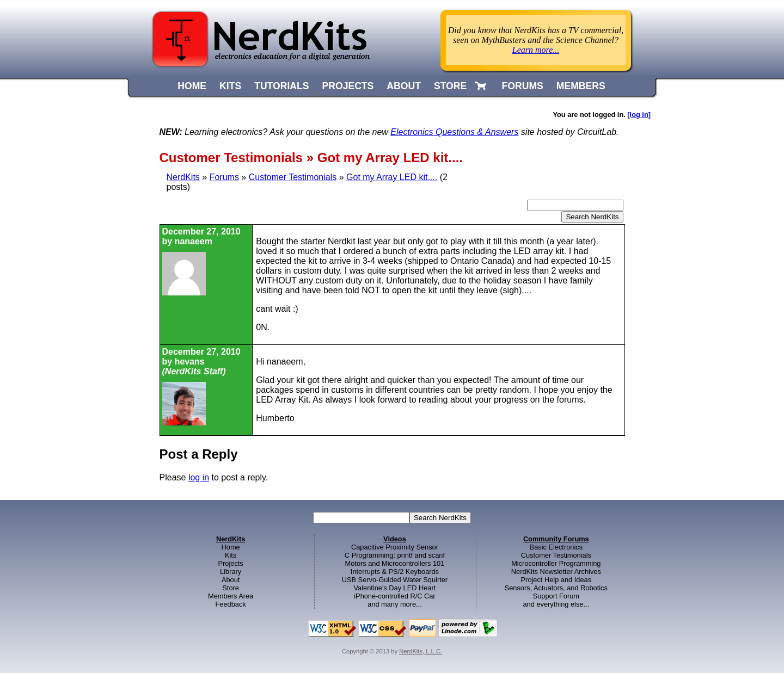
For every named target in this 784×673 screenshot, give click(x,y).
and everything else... (556, 604)
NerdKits (183, 177)
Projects (231, 563)
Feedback (231, 604)
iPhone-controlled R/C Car (394, 596)
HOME (192, 86)
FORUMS (523, 86)
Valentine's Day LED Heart (395, 588)
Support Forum (556, 596)
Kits (231, 555)
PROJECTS (348, 86)
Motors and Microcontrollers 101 (395, 563)
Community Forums (556, 539)
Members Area (231, 596)
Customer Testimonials (293, 177)
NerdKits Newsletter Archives (556, 572)
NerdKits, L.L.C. (421, 651)
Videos (395, 539)
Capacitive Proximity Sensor (395, 547)
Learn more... (536, 50)
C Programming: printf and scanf (395, 555)
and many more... (395, 604)
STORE (450, 86)
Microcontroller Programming (556, 563)
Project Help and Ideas (556, 580)
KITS (230, 86)
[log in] (639, 115)
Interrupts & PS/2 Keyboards (395, 572)
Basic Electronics (556, 547)
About (231, 580)
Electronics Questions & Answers (454, 132)
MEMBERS (581, 86)
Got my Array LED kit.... (392, 177)
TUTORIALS (281, 86)
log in (199, 477)
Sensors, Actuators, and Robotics (556, 588)
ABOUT (404, 86)
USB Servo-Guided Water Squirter (395, 580)
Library (231, 572)
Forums (224, 177)
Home (231, 547)
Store (231, 588)
